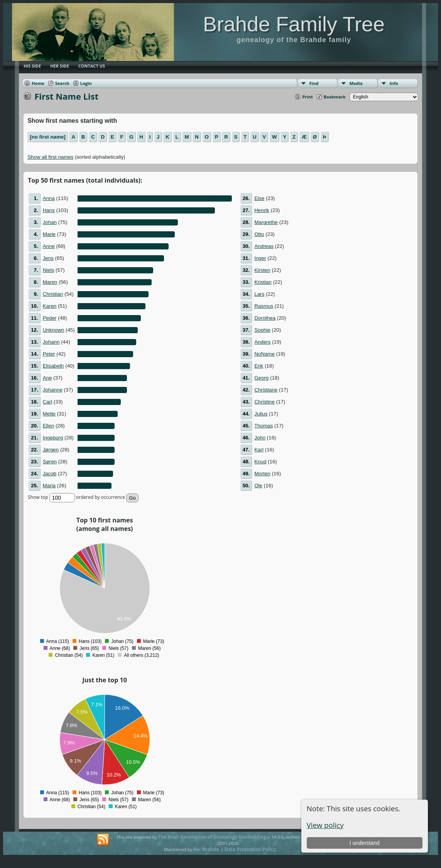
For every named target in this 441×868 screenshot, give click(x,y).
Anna (49, 198)
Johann (51, 342)
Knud (260, 462)
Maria (49, 486)
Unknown (54, 330)
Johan (50, 222)
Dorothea (265, 318)
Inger (260, 258)
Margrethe (266, 222)
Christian (53, 294)
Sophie (262, 330)
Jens (48, 258)
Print (307, 97)
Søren (50, 462)
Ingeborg (53, 438)
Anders (262, 342)
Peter (49, 354)
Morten (262, 474)
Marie (49, 234)
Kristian (263, 282)
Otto (259, 234)
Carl (47, 402)
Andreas (264, 246)
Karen (50, 306)
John (260, 438)
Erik (259, 366)
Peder (50, 318)
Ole (258, 486)
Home (38, 83)
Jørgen (51, 450)
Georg (261, 378)
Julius (261, 414)
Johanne (53, 390)
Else (259, 198)
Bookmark (335, 97)
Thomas (264, 426)
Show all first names (50, 157)
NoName (264, 354)
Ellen (49, 426)
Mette (49, 414)
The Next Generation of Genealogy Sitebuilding (212, 837)
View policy (325, 825)
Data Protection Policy (250, 849)
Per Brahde (206, 849)
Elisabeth (53, 366)
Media (356, 83)
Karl (259, 450)
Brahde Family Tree (294, 24)
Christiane (266, 390)
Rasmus (264, 306)
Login (86, 83)
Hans (49, 210)
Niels (49, 270)
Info (394, 83)
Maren (50, 282)
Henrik (262, 210)
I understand (365, 843)
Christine (264, 402)
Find (314, 83)
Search (62, 83)
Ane (47, 378)
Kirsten (262, 270)
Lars (259, 294)
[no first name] (48, 137)
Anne (49, 246)
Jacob (50, 474)
